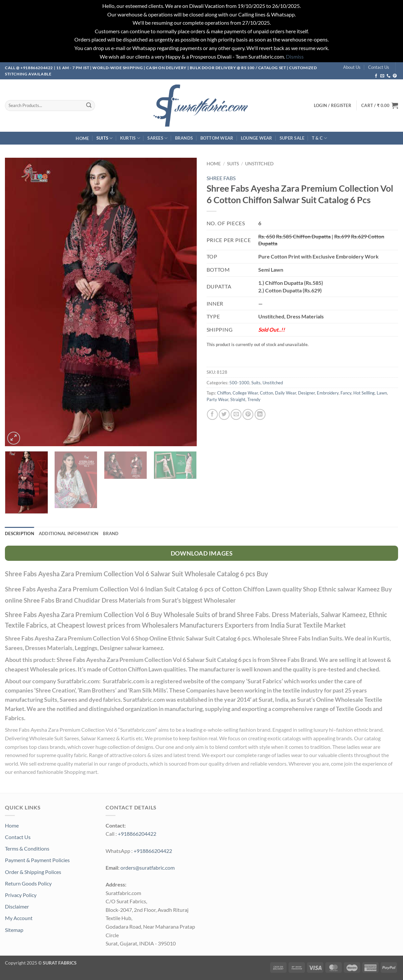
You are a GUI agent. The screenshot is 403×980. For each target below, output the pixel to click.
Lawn (382, 393)
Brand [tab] (111, 533)
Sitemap (14, 930)
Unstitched (259, 164)
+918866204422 (137, 834)
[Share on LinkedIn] (260, 414)
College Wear (245, 393)
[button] (380, 105)
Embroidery (328, 393)
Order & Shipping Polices (33, 872)
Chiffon (224, 393)
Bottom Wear (217, 138)
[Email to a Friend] (236, 414)
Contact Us (379, 67)
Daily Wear (286, 393)
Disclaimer (17, 906)
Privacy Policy (21, 895)
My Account (19, 918)
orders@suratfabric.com (148, 868)
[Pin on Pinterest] (248, 414)
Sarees (157, 138)
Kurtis (130, 138)
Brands (184, 138)
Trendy (254, 399)
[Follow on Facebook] (376, 76)
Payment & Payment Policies (37, 860)
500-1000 (239, 383)
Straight (238, 399)
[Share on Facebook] (212, 414)
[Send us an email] (382, 76)
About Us (352, 67)
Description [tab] (20, 533)
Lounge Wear (257, 138)
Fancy (346, 393)
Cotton (266, 393)
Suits (105, 138)
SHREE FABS (221, 178)
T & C (320, 138)
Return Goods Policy (28, 883)
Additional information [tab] (69, 533)
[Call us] (389, 76)
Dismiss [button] (295, 56)
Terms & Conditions (27, 848)
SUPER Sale (292, 138)
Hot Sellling (364, 393)
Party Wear (217, 399)
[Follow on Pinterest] (395, 76)
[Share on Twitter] (224, 414)
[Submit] (89, 105)
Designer (306, 393)
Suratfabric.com (138, 730)
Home (82, 138)
